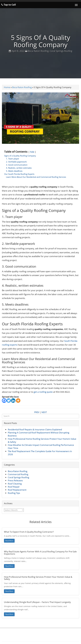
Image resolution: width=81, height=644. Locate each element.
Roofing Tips (14, 493)
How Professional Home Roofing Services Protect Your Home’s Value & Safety (38, 578)
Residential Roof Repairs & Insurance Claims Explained (35, 429)
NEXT (44, 412)
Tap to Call (9, 5)
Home (7, 87)
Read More (9, 541)
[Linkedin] (13, 401)
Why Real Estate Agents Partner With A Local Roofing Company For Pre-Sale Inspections (40, 553)
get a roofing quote (43, 392)
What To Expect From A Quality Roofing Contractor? (29, 532)
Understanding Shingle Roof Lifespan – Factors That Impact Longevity (37, 602)
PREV (37, 412)
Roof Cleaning (15, 484)
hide (32, 152)
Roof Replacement (17, 490)
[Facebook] (4, 401)
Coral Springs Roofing (61, 51)
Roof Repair (14, 487)
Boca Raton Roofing (38, 51)
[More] (18, 401)
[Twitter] (9, 401)
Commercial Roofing (18, 474)
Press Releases (15, 480)
